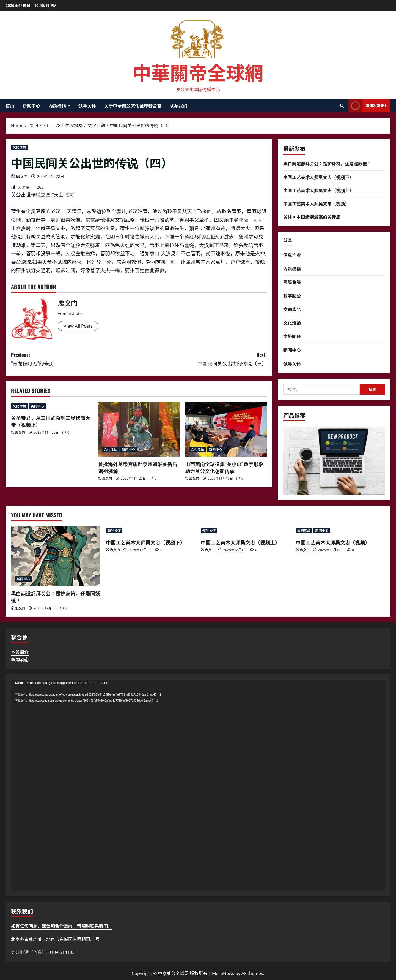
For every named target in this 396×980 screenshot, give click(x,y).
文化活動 (19, 147)
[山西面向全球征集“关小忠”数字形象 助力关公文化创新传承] (226, 429)
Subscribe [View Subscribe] (367, 106)
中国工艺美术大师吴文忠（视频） (316, 203)
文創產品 (292, 309)
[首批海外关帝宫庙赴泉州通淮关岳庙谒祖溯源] (139, 429)
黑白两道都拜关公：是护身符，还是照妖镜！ (327, 164)
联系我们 (178, 105)
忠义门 (22, 176)
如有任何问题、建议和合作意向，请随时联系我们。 (62, 926)
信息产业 (292, 255)
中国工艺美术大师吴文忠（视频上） (318, 190)
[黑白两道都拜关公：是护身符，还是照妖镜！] (56, 556)
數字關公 (292, 296)
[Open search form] (342, 106)
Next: (203, 359)
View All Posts (80, 326)
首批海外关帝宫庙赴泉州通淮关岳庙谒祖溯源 (138, 467)
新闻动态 (20, 659)
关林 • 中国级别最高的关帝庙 (312, 217)
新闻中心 (31, 105)
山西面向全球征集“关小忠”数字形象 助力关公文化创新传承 (224, 467)
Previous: (75, 359)
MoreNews (223, 973)
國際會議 (292, 282)
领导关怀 (87, 105)
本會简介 (20, 652)
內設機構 (57, 105)
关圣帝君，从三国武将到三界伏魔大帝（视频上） (51, 421)
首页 (10, 105)
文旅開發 (292, 336)
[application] (198, 785)
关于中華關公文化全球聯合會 (133, 105)
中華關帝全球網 (198, 72)
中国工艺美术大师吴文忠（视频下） (318, 177)
